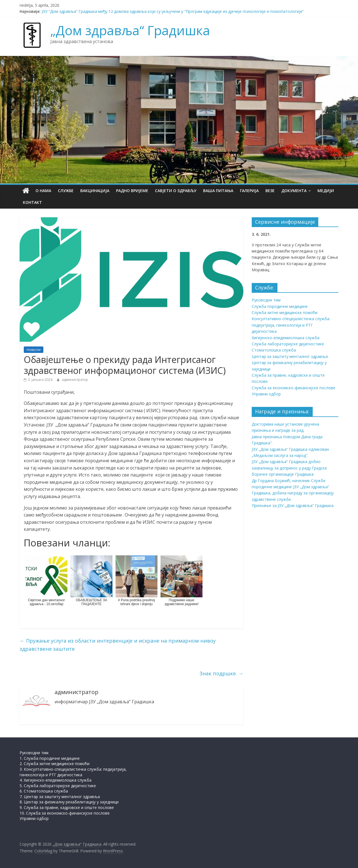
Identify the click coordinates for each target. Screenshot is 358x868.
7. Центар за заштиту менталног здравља (60, 797)
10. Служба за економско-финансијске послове (65, 813)
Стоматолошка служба (274, 350)
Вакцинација (95, 191)
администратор (75, 380)
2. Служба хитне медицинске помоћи (55, 764)
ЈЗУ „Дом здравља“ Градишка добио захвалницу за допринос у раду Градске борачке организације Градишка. (289, 468)
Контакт (32, 202)
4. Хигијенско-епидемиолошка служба (56, 780)
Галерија (249, 191)
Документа (294, 191)
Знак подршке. (221, 673)
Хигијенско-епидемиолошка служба (286, 338)
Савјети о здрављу (176, 191)
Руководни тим (266, 300)
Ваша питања (218, 191)
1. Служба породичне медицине (50, 758)
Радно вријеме (132, 191)
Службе (66, 191)
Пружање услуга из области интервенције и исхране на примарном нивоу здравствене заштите (118, 645)
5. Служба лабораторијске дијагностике (58, 786)
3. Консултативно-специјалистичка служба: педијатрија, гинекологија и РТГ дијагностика (73, 772)
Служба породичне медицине (280, 306)
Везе (270, 191)
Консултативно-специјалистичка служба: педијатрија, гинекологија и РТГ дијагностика (291, 325)
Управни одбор (266, 394)
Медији (326, 191)
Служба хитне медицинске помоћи (285, 312)
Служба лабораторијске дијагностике (288, 344)
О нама (43, 191)
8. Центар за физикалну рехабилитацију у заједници (69, 802)
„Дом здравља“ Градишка (130, 30)
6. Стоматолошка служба (44, 791)
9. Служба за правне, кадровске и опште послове (67, 807)
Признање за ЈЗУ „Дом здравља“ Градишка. (293, 505)
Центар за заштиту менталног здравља (290, 356)
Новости (34, 350)
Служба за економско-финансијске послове (294, 388)
